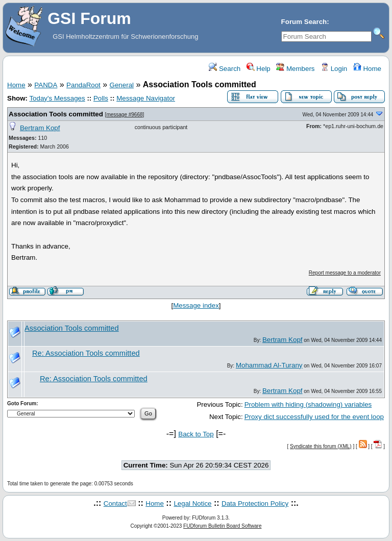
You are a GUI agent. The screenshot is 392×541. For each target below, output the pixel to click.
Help (259, 69)
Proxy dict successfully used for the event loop (314, 417)
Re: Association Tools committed (86, 353)
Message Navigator (146, 98)
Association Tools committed (56, 114)
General (122, 85)
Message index (196, 305)
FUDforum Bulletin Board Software (222, 526)
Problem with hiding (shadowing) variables (308, 404)
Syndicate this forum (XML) (321, 446)
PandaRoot (83, 85)
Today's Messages (57, 98)
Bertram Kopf (40, 128)
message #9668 (124, 115)
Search (225, 69)
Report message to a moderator (345, 273)
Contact (115, 503)
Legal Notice (192, 503)
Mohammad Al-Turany (269, 365)
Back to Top (196, 434)
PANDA (46, 85)
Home (367, 69)
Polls (101, 98)
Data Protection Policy (255, 503)
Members (295, 69)
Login (334, 69)
